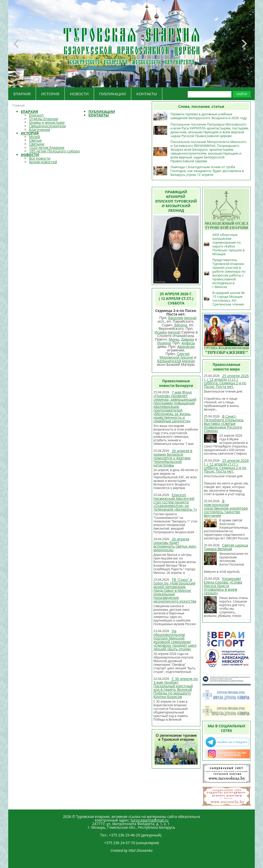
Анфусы (188, 343)
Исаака (161, 332)
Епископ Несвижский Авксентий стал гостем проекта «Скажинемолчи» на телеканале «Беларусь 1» (175, 502)
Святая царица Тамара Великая (226, 547)
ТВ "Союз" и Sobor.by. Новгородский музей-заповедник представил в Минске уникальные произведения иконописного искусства (175, 590)
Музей (35, 137)
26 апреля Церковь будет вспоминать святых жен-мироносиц (175, 544)
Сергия (183, 354)
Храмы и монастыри (47, 122)
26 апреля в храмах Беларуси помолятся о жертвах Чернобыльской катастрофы (173, 458)
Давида (187, 339)
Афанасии (186, 346)
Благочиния (40, 130)
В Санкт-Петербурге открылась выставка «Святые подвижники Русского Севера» (224, 423)
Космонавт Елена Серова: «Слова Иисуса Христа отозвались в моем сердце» (223, 586)
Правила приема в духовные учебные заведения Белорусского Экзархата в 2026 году (208, 116)
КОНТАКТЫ (147, 94)
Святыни (37, 144)
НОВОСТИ (79, 94)
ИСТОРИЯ (50, 94)
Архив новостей (43, 162)
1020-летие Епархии (47, 147)
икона (190, 318)
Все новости (40, 158)
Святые (35, 140)
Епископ (36, 115)
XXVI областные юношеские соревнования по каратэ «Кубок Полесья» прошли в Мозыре (228, 244)
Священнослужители (47, 126)
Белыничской (169, 361)
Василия (176, 318)
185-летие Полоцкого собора (54, 151)
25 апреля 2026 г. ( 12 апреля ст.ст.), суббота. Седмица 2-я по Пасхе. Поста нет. (226, 381)
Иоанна (164, 343)
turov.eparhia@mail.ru (150, 820)
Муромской (170, 357)
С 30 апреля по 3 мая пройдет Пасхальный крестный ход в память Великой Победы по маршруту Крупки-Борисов (176, 688)
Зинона (180, 325)
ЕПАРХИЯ (22, 94)
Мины (174, 339)
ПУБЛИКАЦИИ (112, 94)
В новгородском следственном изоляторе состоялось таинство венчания (226, 508)
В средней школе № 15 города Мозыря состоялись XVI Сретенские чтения (228, 298)
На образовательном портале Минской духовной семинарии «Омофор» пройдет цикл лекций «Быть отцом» (175, 640)
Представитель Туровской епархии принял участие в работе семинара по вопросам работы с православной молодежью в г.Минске (229, 273)
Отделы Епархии (44, 119)
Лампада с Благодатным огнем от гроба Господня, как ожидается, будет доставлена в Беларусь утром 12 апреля (207, 171)
